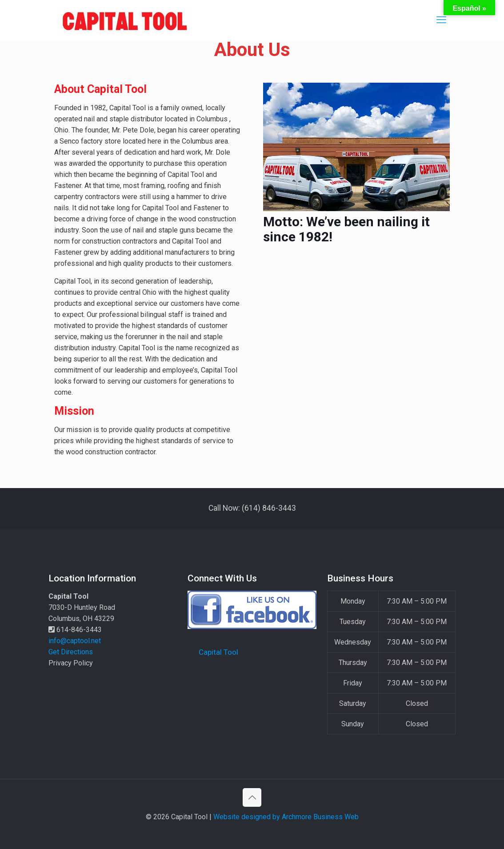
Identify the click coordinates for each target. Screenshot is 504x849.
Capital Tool (218, 652)
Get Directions (71, 652)
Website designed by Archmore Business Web (286, 817)
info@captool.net (75, 641)
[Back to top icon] (252, 797)
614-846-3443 (75, 630)
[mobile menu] (441, 20)
